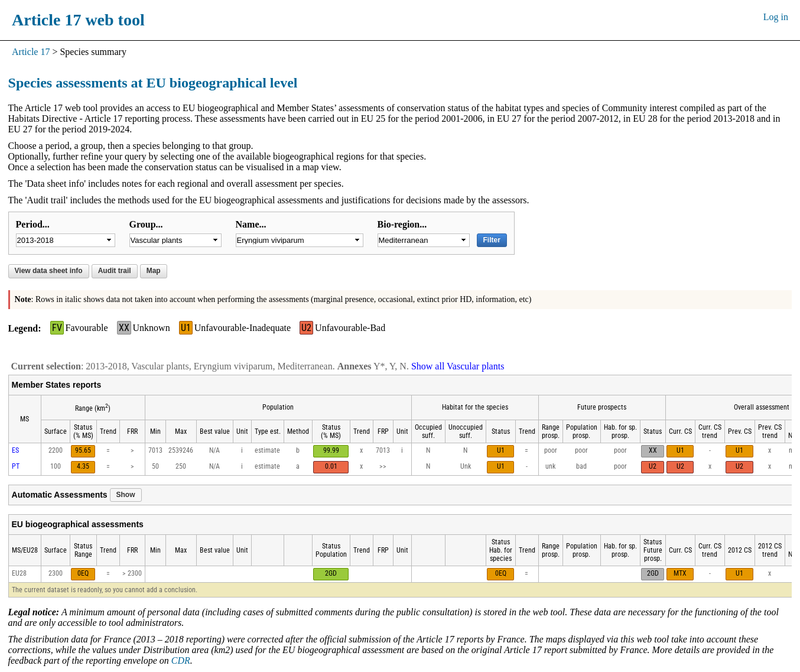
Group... (146, 224)
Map (154, 271)
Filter (492, 240)
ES (15, 450)
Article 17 (31, 52)
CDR (181, 660)
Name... (251, 224)
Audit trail (115, 271)
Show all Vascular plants (458, 366)
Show (126, 495)
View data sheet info (49, 271)
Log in (776, 17)
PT (16, 466)
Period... (33, 224)
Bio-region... (402, 224)
